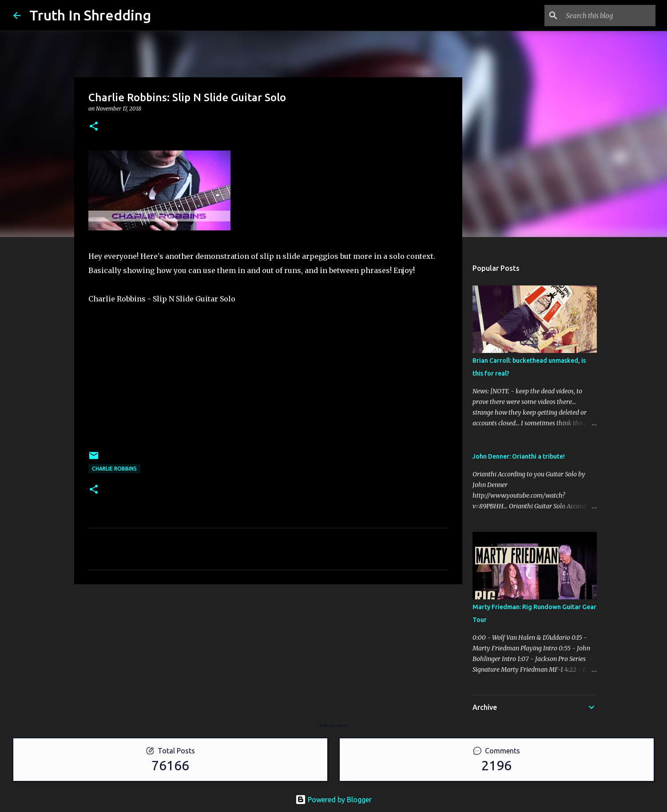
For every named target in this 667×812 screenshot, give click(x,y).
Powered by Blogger (333, 800)
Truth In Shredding (90, 15)
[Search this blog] (609, 16)
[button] (94, 127)
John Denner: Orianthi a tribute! (519, 456)
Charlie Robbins (114, 469)
